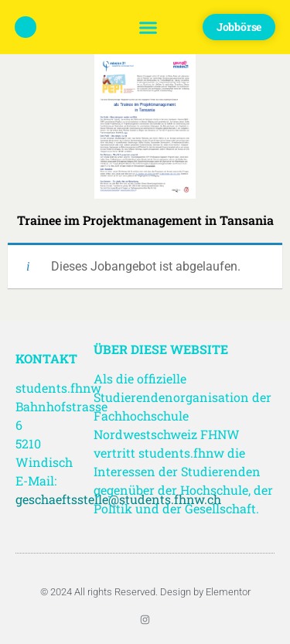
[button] (148, 27)
